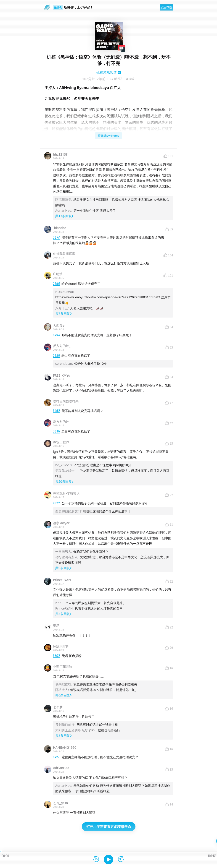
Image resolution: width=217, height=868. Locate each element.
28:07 (57, 284)
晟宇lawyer (61, 523)
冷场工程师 (61, 442)
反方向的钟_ (62, 346)
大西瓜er (59, 325)
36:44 (57, 237)
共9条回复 (64, 568)
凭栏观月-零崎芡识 (66, 493)
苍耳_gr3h (60, 803)
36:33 (57, 656)
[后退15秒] (96, 859)
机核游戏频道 (106, 72)
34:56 (57, 411)
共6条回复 (64, 695)
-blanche (60, 228)
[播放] (108, 860)
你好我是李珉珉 (64, 254)
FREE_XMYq (62, 375)
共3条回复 (64, 614)
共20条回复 (64, 481)
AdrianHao (61, 768)
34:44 (57, 335)
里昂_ (57, 626)
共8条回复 (64, 736)
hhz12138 (60, 154)
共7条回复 (64, 314)
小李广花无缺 (63, 666)
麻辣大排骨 (61, 646)
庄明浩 (58, 274)
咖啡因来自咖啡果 (66, 401)
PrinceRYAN (62, 580)
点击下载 (167, 7)
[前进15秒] (121, 859)
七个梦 (58, 707)
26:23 (57, 503)
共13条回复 (64, 216)
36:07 (57, 356)
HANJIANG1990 (65, 747)
